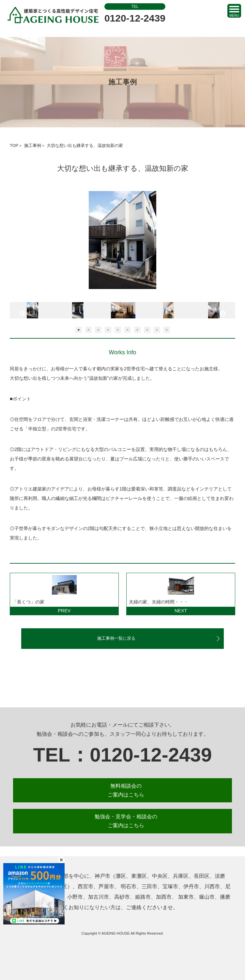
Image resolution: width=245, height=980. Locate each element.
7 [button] (137, 330)
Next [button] (223, 313)
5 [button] (118, 330)
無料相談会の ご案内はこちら (126, 790)
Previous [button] (22, 313)
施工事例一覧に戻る (116, 638)
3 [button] (98, 330)
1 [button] (79, 330)
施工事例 (33, 145)
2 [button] (88, 330)
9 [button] (157, 330)
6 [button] (128, 330)
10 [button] (167, 330)
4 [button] (108, 330)
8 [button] (147, 330)
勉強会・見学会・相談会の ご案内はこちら (126, 821)
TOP (14, 145)
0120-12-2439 (135, 13)
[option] (122, 243)
